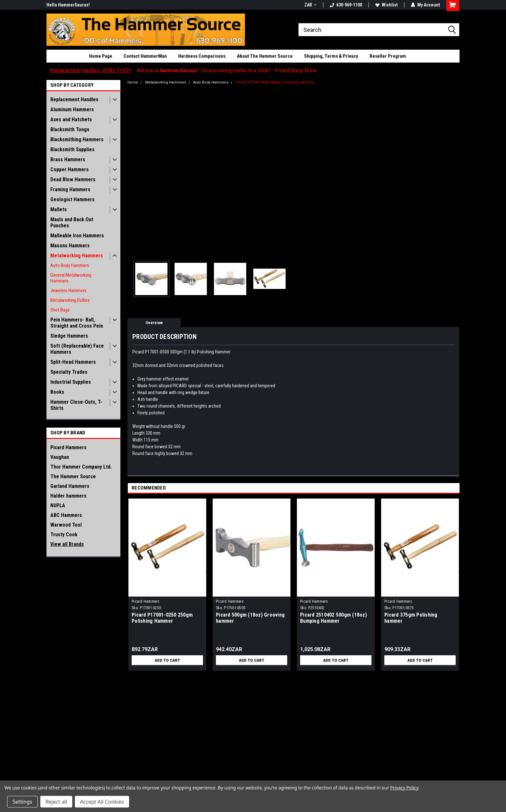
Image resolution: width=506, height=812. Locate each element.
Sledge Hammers (69, 336)
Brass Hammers (68, 159)
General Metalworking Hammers (71, 278)
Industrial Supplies (71, 382)
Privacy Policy (404, 788)
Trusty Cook (64, 535)
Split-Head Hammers (73, 362)
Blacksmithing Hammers (77, 139)
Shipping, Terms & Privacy (331, 56)
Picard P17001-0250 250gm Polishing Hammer (162, 618)
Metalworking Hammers (77, 256)
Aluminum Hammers (72, 109)
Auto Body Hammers (70, 265)
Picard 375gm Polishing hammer (411, 618)
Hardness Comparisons (202, 56)
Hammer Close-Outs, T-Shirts (76, 405)
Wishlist (386, 5)
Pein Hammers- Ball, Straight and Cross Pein (77, 323)
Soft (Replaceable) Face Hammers (77, 349)
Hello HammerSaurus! (68, 5)
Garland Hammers (70, 486)
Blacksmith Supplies (72, 149)
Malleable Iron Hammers (77, 236)
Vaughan (60, 457)
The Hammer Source (73, 476)
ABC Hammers (66, 515)
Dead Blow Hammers (73, 179)
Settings (22, 802)
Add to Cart (167, 660)
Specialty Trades (69, 372)
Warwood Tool (66, 525)
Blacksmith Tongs (70, 129)
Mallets (59, 209)
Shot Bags (60, 310)
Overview (154, 323)
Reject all (56, 802)
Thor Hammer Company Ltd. (81, 467)
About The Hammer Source (265, 56)
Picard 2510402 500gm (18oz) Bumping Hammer (334, 618)
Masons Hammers (70, 246)
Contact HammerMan (145, 56)
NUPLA (58, 505)
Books (57, 392)
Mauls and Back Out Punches (72, 223)
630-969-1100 (346, 5)
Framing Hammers (70, 189)
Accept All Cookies (102, 802)
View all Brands (67, 544)
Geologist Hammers (72, 199)
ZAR (310, 5)
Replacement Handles (74, 99)
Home (133, 82)
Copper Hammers (70, 169)
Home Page (101, 56)
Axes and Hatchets (71, 119)
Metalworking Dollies (70, 300)
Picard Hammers (68, 447)
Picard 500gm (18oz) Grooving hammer (250, 618)
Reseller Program (388, 56)
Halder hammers (68, 496)
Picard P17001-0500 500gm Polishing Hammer (275, 82)
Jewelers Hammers (68, 291)
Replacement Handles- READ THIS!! (91, 70)
